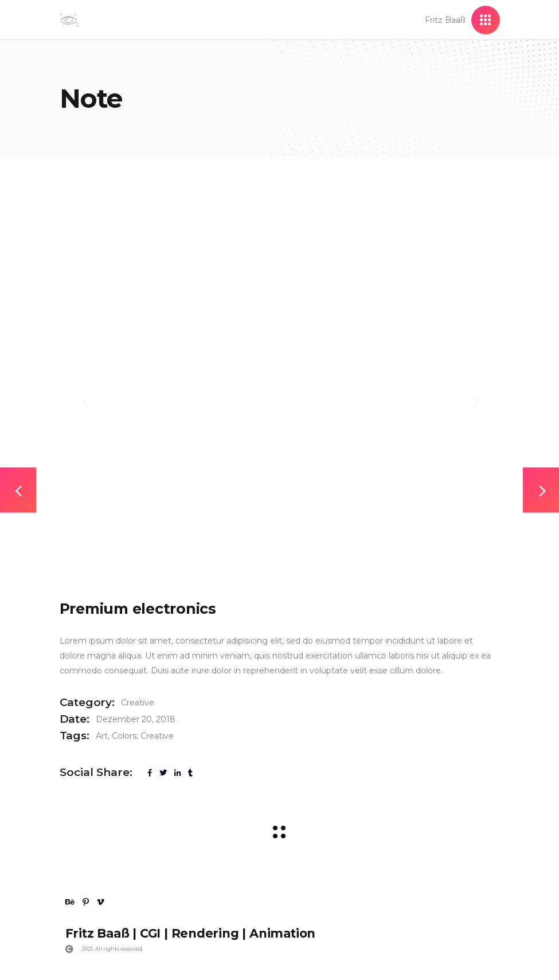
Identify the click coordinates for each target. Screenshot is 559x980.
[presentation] (85, 402)
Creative (138, 703)
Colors (124, 736)
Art (102, 736)
